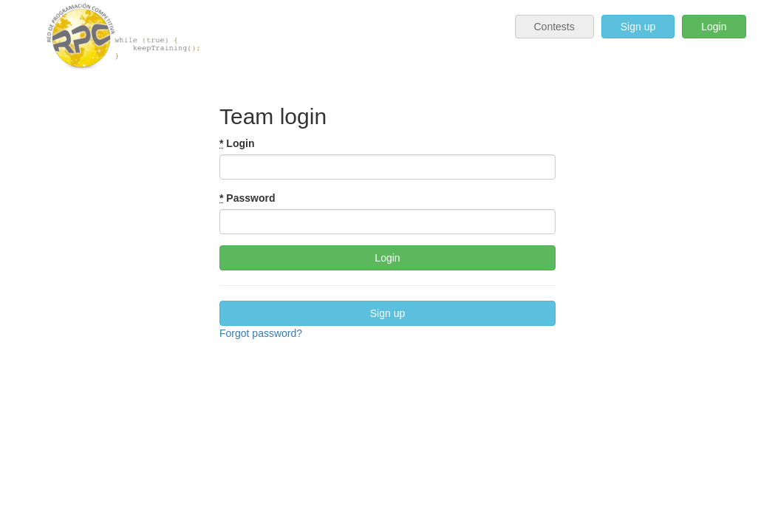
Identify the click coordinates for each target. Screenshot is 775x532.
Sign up (638, 27)
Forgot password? (261, 333)
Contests (554, 27)
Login (714, 27)
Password (247, 198)
